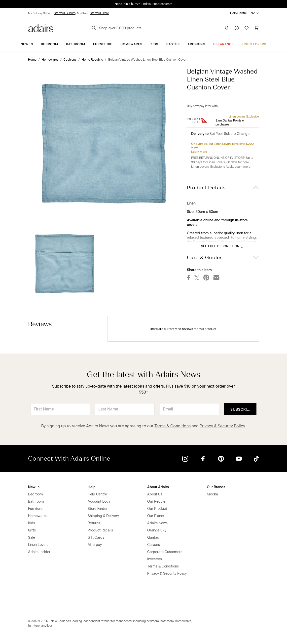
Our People (156, 502)
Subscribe (241, 410)
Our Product (157, 509)
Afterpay (95, 545)
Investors (155, 559)
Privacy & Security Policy (222, 426)
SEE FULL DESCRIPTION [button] (223, 246)
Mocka (212, 494)
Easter (173, 44)
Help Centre (238, 13)
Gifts (32, 530)
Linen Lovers (254, 44)
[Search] (95, 29)
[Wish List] (247, 28)
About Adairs (158, 487)
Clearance (224, 44)
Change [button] (243, 134)
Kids (154, 44)
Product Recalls (100, 530)
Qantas (153, 538)
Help (92, 487)
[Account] (237, 28)
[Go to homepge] (41, 28)
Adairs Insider (39, 552)
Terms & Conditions (173, 426)
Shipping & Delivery (103, 516)
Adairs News (157, 523)
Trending (197, 44)
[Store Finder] (227, 28)
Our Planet (156, 516)
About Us (155, 494)
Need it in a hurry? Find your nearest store (143, 4)
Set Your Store (99, 13)
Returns (94, 523)
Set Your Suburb (65, 13)
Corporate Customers (165, 552)
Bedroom (50, 44)
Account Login (99, 502)
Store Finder (98, 509)
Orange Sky (157, 530)
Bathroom (76, 44)
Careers (154, 545)
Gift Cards (96, 538)
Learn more (199, 152)
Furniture (103, 44)
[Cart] (256, 28)
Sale (32, 538)
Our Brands (216, 487)
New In (27, 44)
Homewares (131, 44)
